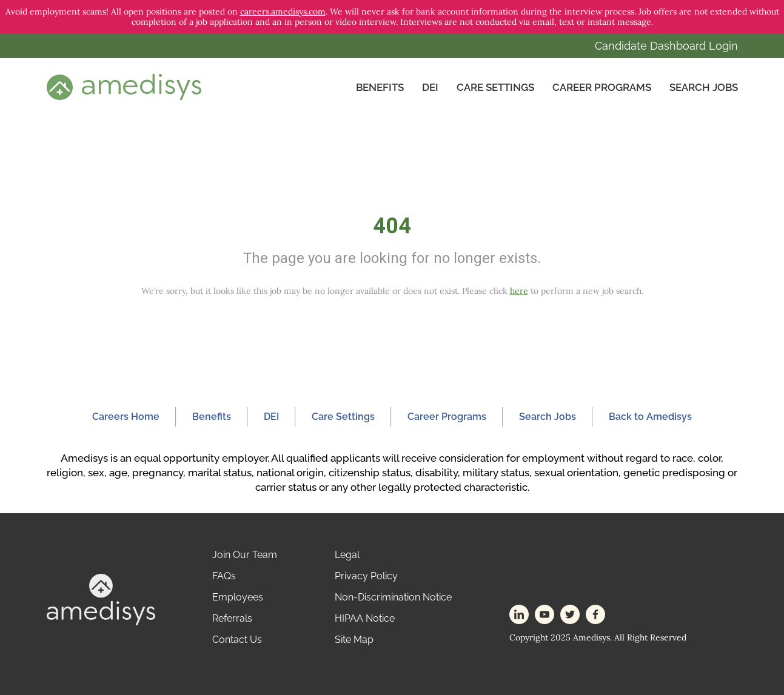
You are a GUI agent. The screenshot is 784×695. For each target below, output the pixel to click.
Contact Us (237, 640)
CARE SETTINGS (495, 87)
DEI (430, 87)
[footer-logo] (101, 598)
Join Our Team (245, 555)
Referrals (232, 618)
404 (392, 226)
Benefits (380, 87)
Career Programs (602, 87)
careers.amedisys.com (283, 12)
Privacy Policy (366, 576)
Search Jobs (704, 87)
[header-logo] (124, 87)
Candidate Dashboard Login (666, 46)
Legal (347, 555)
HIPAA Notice (365, 618)
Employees (238, 597)
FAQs (224, 576)
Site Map (354, 640)
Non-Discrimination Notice (393, 597)
